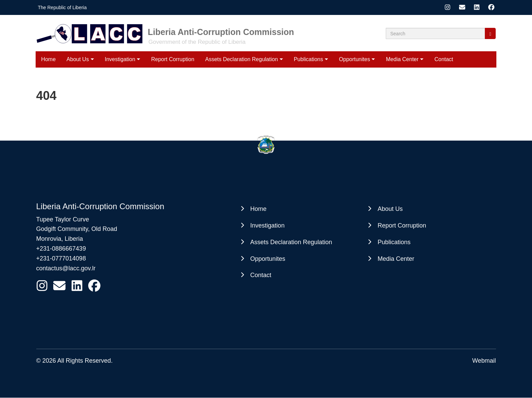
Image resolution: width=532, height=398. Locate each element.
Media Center (402, 59)
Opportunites (355, 59)
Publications (308, 59)
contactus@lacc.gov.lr (66, 268)
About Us (78, 59)
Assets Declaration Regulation (242, 59)
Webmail (484, 361)
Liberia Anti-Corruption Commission (221, 32)
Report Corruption (173, 59)
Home (48, 59)
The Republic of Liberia (62, 7)
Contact (444, 59)
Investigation (120, 59)
